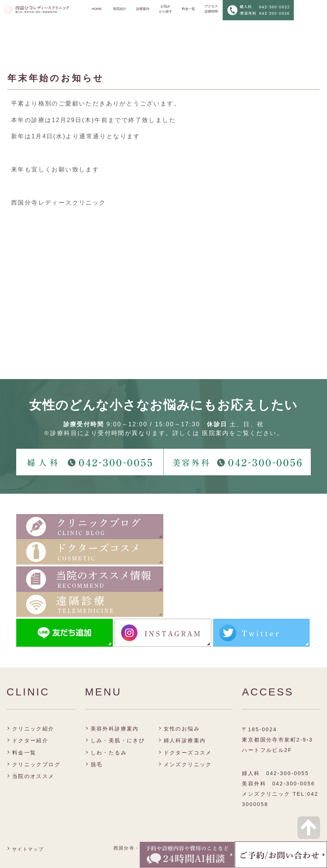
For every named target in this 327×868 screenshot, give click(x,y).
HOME (97, 9)
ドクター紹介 (30, 740)
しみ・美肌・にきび (118, 740)
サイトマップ (28, 849)
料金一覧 (188, 9)
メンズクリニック (188, 764)
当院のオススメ (33, 776)
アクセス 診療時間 (211, 9)
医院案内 (216, 433)
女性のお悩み (182, 729)
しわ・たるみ (109, 753)
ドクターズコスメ (188, 753)
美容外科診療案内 (115, 729)
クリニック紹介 (33, 729)
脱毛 (97, 764)
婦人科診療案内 (185, 740)
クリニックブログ (36, 764)
